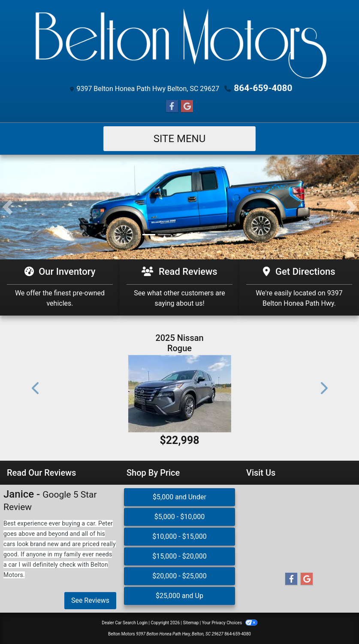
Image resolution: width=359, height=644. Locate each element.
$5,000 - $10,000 (180, 516)
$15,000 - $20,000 (179, 556)
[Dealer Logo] (180, 43)
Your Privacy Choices (230, 622)
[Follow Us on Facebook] (172, 106)
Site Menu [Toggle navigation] (180, 139)
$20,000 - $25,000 (179, 576)
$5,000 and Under (179, 497)
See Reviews (90, 600)
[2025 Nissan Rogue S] (180, 393)
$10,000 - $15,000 (179, 536)
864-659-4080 (263, 88)
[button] (8, 207)
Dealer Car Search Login (125, 622)
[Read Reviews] (179, 287)
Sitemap (191, 622)
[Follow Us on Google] (187, 106)
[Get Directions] (299, 287)
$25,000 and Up (179, 595)
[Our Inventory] (60, 287)
